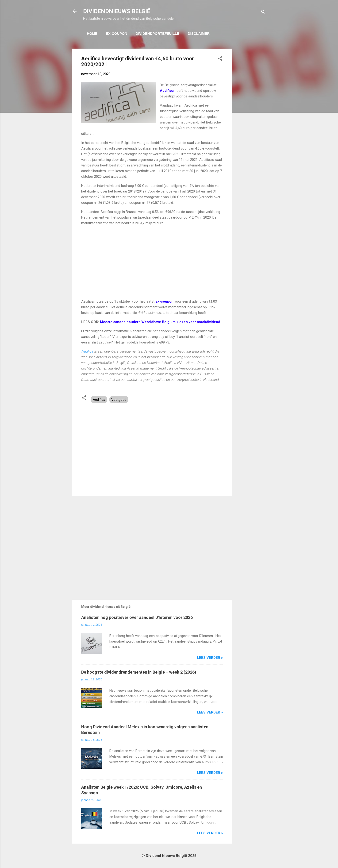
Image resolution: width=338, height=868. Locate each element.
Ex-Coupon (117, 33)
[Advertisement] (251, 119)
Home (92, 33)
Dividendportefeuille (157, 33)
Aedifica (87, 351)
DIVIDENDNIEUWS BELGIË (117, 11)
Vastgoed (119, 400)
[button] (220, 59)
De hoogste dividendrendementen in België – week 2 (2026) (139, 672)
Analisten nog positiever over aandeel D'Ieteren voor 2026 (137, 617)
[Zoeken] (263, 13)
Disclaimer (199, 33)
